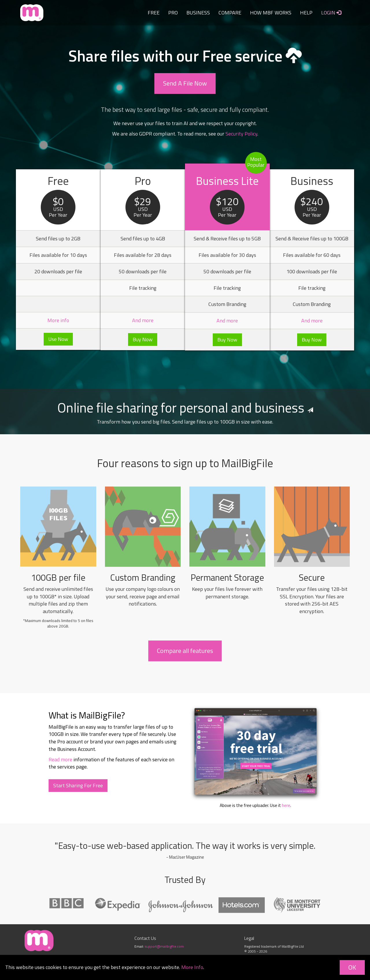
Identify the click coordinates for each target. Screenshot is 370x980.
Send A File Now (185, 83)
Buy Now (143, 339)
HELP (306, 13)
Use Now (58, 339)
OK (352, 967)
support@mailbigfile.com (164, 946)
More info (58, 320)
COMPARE (230, 13)
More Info (192, 967)
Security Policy (241, 134)
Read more (60, 759)
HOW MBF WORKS (271, 13)
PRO (173, 13)
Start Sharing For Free (78, 785)
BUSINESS (198, 13)
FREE (154, 13)
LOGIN (331, 13)
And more (143, 320)
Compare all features (185, 651)
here (286, 805)
